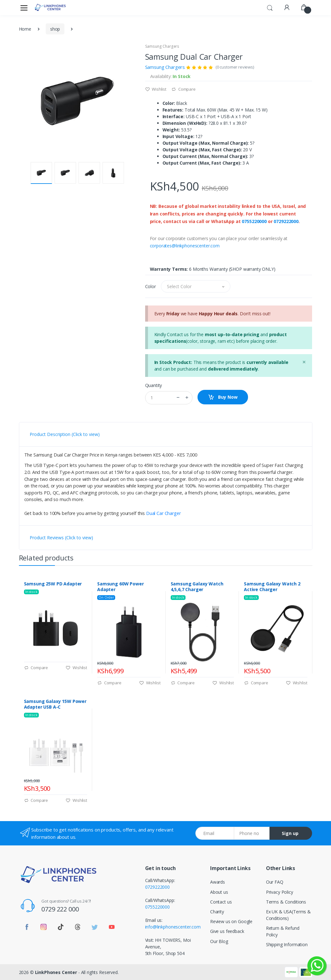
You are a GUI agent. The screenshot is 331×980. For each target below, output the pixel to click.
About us (219, 892)
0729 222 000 (60, 909)
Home (25, 29)
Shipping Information (287, 944)
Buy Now (223, 397)
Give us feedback (227, 931)
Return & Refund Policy (283, 931)
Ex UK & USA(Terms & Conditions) (288, 915)
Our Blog (219, 941)
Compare (183, 89)
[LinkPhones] (50, 7)
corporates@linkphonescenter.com (185, 246)
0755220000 (254, 221)
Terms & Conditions (286, 902)
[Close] (304, 362)
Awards (218, 882)
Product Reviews (61, 538)
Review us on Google (231, 921)
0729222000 (286, 221)
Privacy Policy (280, 892)
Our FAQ (275, 882)
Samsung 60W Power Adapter (121, 587)
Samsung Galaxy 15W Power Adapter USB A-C (55, 704)
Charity (217, 912)
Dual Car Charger (163, 513)
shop (55, 29)
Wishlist (156, 89)
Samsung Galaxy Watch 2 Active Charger (272, 587)
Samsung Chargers (162, 46)
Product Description (65, 434)
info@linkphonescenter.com (173, 927)
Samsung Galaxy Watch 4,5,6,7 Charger (197, 587)
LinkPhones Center (56, 972)
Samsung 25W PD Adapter (53, 584)
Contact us (221, 902)
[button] (270, 7)
